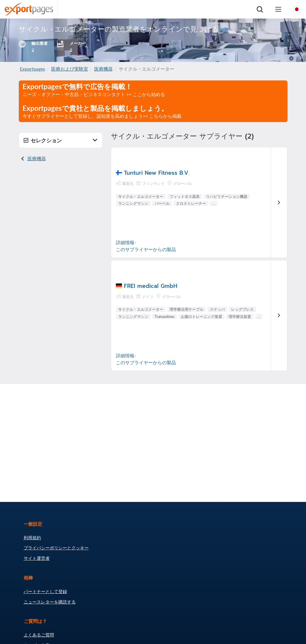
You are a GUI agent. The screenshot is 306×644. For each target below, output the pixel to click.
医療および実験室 (70, 69)
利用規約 (32, 538)
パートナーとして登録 (45, 591)
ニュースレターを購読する (50, 602)
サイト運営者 (37, 558)
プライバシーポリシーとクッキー (56, 548)
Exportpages (33, 69)
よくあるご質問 (39, 635)
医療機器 (103, 69)
